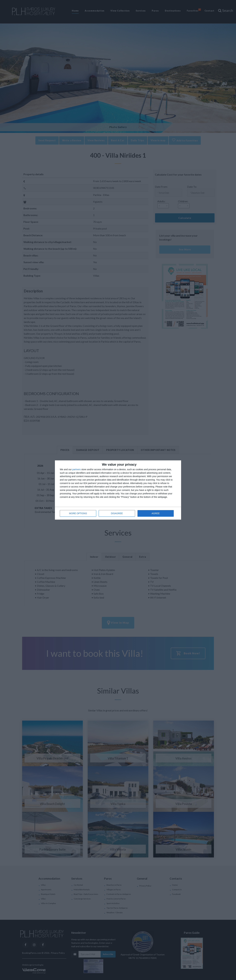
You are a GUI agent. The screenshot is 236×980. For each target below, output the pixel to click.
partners (76, 469)
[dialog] (118, 490)
